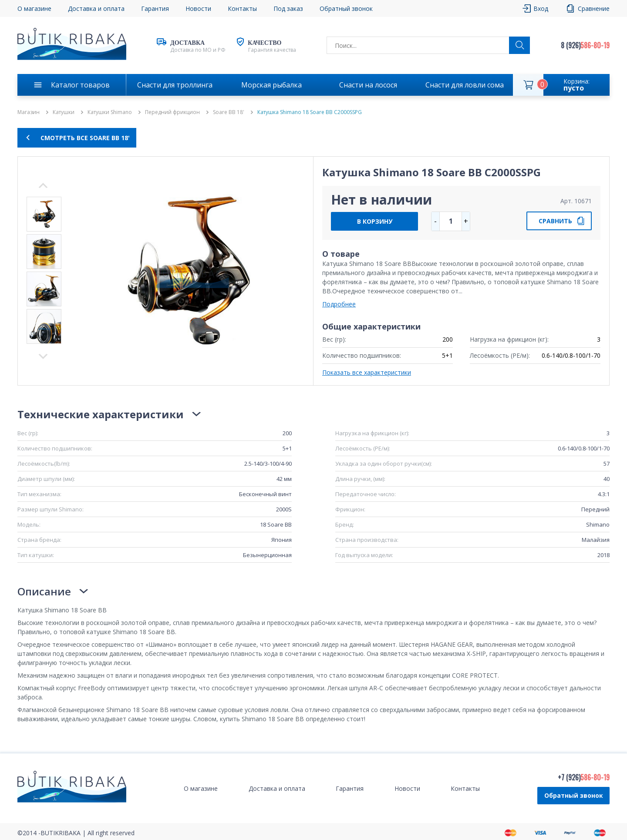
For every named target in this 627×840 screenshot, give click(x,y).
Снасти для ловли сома (465, 85)
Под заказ (288, 8)
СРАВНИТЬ (555, 221)
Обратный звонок (346, 8)
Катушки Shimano (110, 112)
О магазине (34, 8)
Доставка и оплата (96, 8)
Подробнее (339, 304)
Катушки (64, 112)
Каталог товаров (80, 85)
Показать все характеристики (367, 372)
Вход (541, 8)
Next (43, 185)
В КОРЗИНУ (375, 221)
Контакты (242, 8)
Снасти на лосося (368, 85)
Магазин (29, 112)
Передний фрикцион (172, 112)
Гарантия (155, 8)
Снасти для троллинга (175, 85)
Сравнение (594, 8)
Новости (198, 8)
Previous (43, 356)
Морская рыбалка (271, 85)
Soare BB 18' (229, 112)
